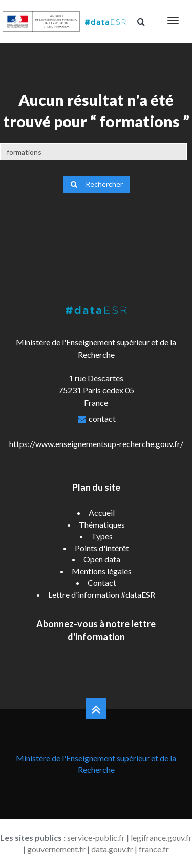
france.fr (154, 849)
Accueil (102, 513)
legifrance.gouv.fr (161, 838)
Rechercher (96, 184)
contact (102, 419)
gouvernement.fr (56, 849)
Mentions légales (102, 571)
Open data (102, 559)
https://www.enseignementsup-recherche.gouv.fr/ (96, 444)
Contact (102, 583)
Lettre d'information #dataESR (102, 594)
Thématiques (102, 524)
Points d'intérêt (102, 548)
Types (102, 536)
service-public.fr (96, 838)
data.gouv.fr (112, 849)
